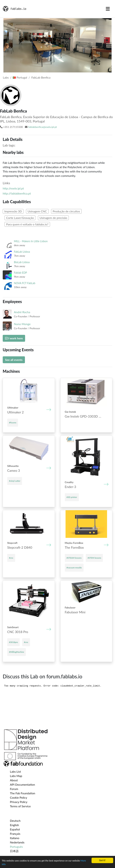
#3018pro (13, 642)
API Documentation (22, 784)
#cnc (11, 558)
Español (15, 829)
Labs (6, 77)
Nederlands (17, 842)
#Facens (13, 423)
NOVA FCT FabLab (25, 283)
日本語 (14, 851)
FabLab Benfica (41, 77)
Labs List (15, 771)
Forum (14, 789)
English (14, 825)
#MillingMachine (17, 652)
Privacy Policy (19, 802)
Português (16, 847)
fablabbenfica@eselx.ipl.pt (43, 127)
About (14, 780)
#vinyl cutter (15, 481)
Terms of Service (20, 806)
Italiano (15, 838)
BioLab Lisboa (22, 262)
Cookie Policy (19, 797)
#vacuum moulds (74, 568)
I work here (14, 338)
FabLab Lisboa (22, 252)
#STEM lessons (94, 558)
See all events (14, 360)
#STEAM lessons (74, 558)
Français (15, 834)
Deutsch (15, 821)
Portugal (20, 77)
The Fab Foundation (23, 793)
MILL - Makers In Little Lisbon (31, 241)
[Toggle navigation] (108, 9)
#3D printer (72, 497)
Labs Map (16, 776)
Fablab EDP (20, 273)
